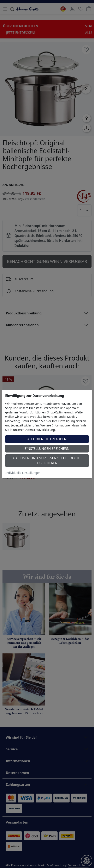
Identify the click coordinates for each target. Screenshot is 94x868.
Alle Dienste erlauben (47, 439)
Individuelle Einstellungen (23, 473)
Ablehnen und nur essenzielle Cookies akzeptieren (47, 461)
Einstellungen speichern (47, 449)
